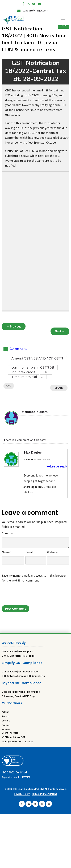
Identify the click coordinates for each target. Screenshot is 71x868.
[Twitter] (34, 3)
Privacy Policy (22, 794)
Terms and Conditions (44, 794)
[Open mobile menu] (64, 20)
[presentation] (28, 595)
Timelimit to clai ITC (27, 377)
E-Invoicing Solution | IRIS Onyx (18, 696)
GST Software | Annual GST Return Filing (23, 676)
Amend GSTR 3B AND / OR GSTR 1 (37, 361)
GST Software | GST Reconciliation (20, 672)
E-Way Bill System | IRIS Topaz (18, 656)
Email (30, 552)
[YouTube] (40, 3)
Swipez (6, 725)
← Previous (14, 326)
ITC (46, 372)
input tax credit (23, 372)
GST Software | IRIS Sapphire (17, 651)
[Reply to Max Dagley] (55, 466)
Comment (8, 533)
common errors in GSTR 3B (33, 368)
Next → (60, 331)
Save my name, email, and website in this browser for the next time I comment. (34, 578)
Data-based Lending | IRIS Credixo (21, 692)
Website (52, 552)
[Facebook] (23, 3)
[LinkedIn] (28, 3)
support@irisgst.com (33, 10)
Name (7, 552)
